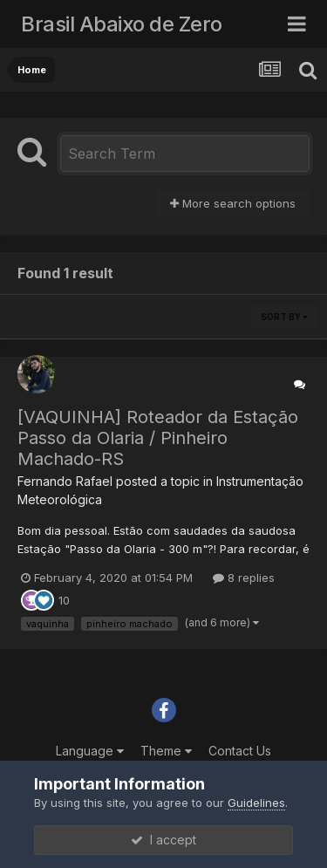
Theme (166, 751)
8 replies (244, 578)
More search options (233, 203)
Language (90, 751)
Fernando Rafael (65, 481)
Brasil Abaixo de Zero (122, 24)
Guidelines (256, 803)
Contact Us (240, 751)
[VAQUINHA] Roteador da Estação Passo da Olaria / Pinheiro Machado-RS (158, 438)
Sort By (284, 317)
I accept (163, 840)
